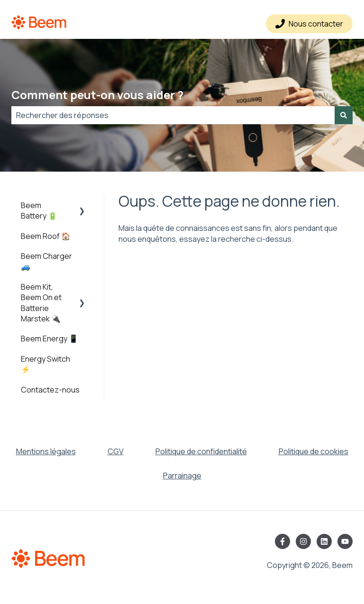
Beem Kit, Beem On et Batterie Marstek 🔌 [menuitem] (41, 303)
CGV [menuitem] (116, 451)
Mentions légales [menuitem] (46, 451)
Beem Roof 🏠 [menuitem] (46, 236)
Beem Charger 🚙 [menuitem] (46, 261)
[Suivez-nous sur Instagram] (303, 541)
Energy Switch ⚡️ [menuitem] (45, 364)
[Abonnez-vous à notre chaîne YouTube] (345, 541)
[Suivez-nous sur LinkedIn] (324, 541)
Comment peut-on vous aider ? (97, 95)
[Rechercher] (344, 115)
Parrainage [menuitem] (182, 476)
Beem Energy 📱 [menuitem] (50, 339)
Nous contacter (309, 24)
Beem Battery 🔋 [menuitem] (39, 210)
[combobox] (173, 115)
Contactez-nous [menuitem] (50, 390)
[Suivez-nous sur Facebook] (282, 541)
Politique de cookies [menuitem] (314, 451)
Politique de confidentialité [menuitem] (201, 451)
